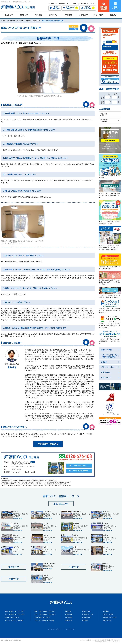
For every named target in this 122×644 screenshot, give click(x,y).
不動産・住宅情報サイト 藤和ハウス (13, 21)
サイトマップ (70, 629)
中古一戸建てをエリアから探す (15, 614)
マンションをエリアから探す (14, 620)
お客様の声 (37, 21)
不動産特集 (69, 617)
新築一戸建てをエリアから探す (15, 611)
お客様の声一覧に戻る (48, 444)
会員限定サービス (88, 614)
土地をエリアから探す (12, 617)
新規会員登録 (86, 617)
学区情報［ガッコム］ (110, 617)
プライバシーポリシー (55, 629)
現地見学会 (69, 614)
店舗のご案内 (86, 611)
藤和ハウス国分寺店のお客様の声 (53, 21)
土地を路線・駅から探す (42, 617)
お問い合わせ (107, 620)
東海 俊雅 (12, 367)
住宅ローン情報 (108, 614)
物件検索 (68, 611)
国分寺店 (29, 21)
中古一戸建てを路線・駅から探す (45, 614)
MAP (33, 462)
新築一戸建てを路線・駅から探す (45, 611)
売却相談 (85, 620)
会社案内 (106, 611)
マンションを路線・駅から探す (44, 620)
